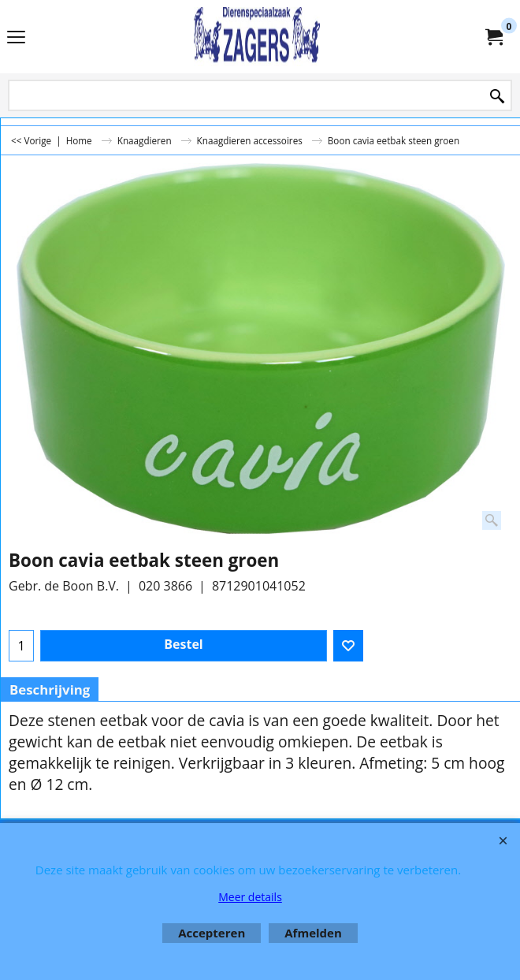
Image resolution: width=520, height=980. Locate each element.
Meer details (250, 897)
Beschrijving (50, 689)
